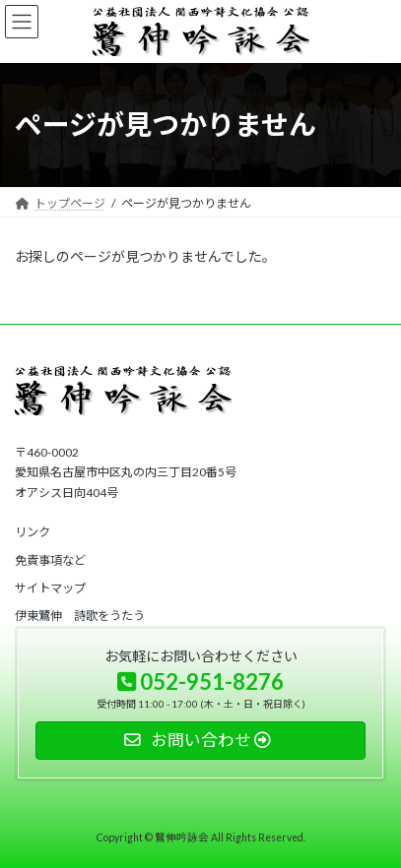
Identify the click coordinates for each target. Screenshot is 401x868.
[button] (33, 532)
